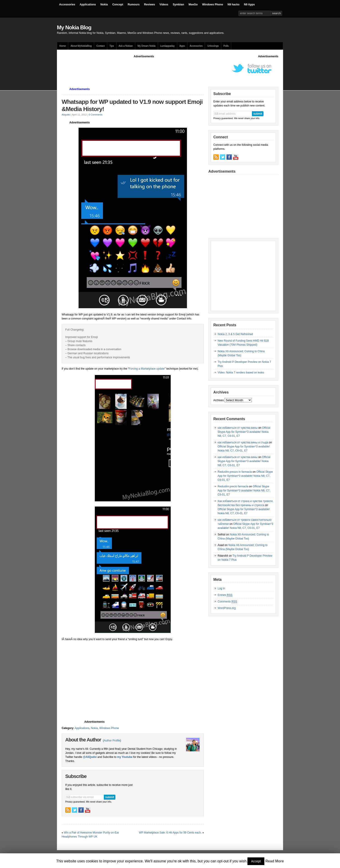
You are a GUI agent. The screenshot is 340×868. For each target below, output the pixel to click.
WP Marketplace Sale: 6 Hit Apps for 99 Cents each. (170, 833)
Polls (226, 46)
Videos (164, 5)
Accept (256, 861)
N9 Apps (249, 5)
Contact (101, 46)
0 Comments (95, 115)
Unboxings (213, 46)
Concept (118, 5)
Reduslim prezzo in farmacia (235, 472)
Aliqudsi (66, 115)
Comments (227, 602)
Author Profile (112, 741)
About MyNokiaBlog (81, 46)
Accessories (67, 5)
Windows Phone (213, 5)
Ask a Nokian (126, 46)
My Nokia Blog (74, 27)
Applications (88, 5)
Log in (221, 588)
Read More (275, 861)
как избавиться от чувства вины (238, 428)
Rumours (134, 5)
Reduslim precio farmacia (233, 486)
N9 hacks (234, 5)
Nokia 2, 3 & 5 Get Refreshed (235, 334)
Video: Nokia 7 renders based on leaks (241, 373)
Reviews (149, 5)
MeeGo (193, 5)
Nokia (104, 5)
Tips (112, 46)
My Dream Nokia (146, 46)
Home (63, 46)
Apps (182, 46)
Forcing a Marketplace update (147, 369)
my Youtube (125, 757)
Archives (219, 400)
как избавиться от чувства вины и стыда (243, 442)
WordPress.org (227, 608)
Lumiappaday (168, 46)
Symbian (178, 5)
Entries (225, 595)
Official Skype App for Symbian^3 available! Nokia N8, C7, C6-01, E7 (244, 432)
